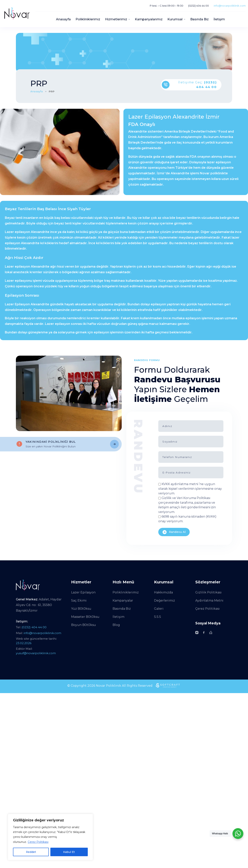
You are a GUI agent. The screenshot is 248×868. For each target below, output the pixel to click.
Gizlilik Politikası (208, 592)
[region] (50, 837)
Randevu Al (174, 532)
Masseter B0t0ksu (85, 617)
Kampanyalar (123, 600)
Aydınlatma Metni (209, 600)
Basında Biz (199, 19)
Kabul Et (69, 852)
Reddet (31, 852)
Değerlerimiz (164, 600)
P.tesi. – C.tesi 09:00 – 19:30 (167, 6)
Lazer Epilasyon (83, 592)
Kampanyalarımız (149, 19)
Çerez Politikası (38, 842)
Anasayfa (63, 19)
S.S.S (158, 617)
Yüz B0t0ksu (81, 609)
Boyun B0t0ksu (84, 625)
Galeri (159, 609)
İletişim (219, 19)
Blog (116, 625)
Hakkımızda (163, 592)
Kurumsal (175, 19)
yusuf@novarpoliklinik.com (36, 653)
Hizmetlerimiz (116, 19)
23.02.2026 (24, 643)
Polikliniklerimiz (88, 19)
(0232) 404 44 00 (198, 6)
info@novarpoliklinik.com (230, 6)
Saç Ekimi (79, 600)
